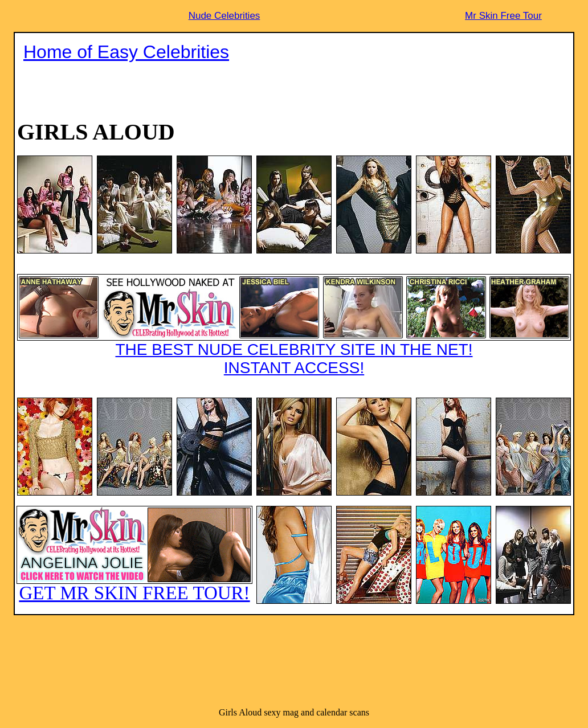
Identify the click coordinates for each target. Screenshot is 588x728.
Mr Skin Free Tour (503, 16)
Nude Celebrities (224, 16)
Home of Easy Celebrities (126, 52)
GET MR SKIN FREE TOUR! (134, 555)
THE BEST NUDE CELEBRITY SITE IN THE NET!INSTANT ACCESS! (294, 325)
